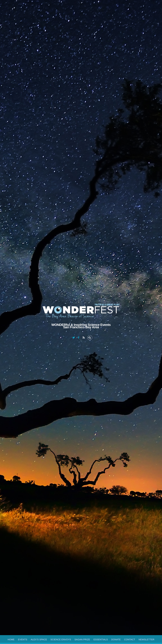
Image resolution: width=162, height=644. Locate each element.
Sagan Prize (82, 640)
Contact (130, 640)
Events (23, 640)
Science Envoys (61, 640)
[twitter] (74, 337)
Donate (116, 640)
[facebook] (79, 337)
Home (11, 640)
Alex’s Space (39, 640)
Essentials (101, 640)
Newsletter (146, 640)
